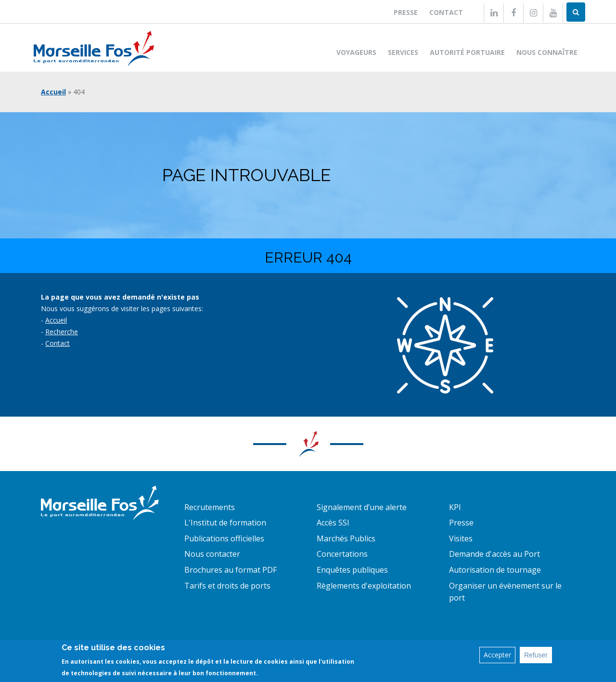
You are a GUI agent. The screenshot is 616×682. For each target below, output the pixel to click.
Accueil (53, 92)
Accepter (497, 655)
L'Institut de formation (225, 523)
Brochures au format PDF (231, 570)
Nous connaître (547, 52)
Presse (406, 12)
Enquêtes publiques (352, 570)
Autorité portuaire (467, 52)
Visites (461, 538)
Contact (446, 12)
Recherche (62, 332)
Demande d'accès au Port (494, 554)
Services (403, 52)
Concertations (342, 554)
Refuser (536, 655)
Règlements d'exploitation (364, 586)
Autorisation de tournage (495, 570)
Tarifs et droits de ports (227, 586)
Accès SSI (333, 523)
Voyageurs (356, 52)
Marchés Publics (346, 538)
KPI (455, 507)
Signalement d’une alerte (362, 507)
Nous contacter (212, 554)
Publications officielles (224, 538)
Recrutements (210, 507)
